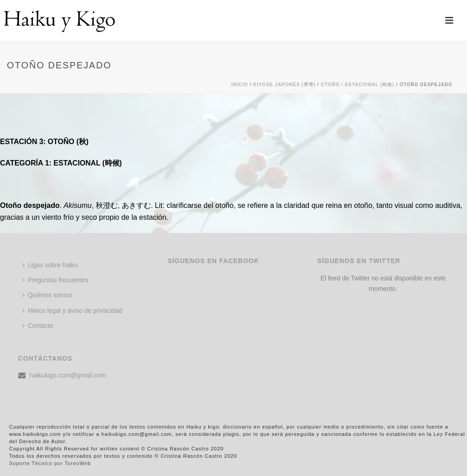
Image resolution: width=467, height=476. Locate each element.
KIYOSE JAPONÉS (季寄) (284, 85)
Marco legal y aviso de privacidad (72, 310)
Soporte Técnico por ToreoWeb (50, 463)
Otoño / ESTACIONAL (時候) (357, 85)
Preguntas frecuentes (55, 280)
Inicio (240, 85)
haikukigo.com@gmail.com (68, 375)
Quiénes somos (47, 295)
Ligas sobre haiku (50, 265)
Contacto (38, 326)
